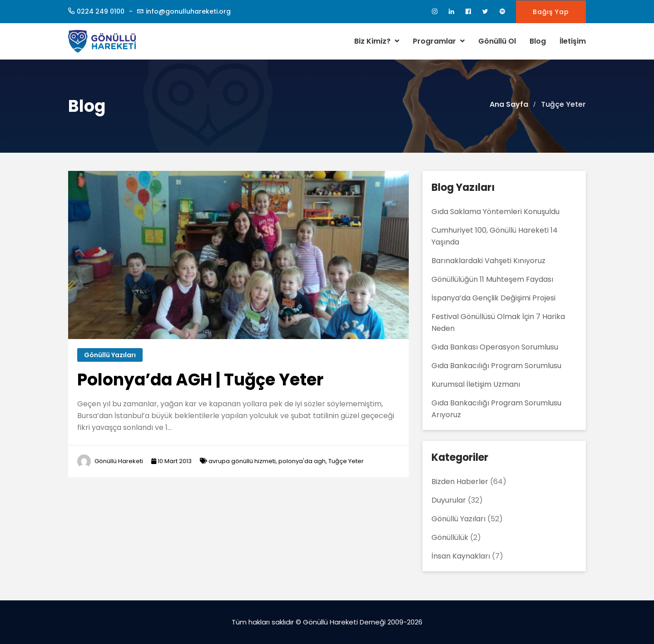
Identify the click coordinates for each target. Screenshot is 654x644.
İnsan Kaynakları (461, 556)
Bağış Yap (551, 12)
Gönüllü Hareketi (119, 461)
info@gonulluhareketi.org (188, 11)
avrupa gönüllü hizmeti (242, 461)
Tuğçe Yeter (346, 461)
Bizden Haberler (460, 482)
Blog (538, 41)
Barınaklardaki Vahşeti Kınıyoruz (488, 261)
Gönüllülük (450, 537)
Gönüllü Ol (497, 41)
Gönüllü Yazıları (110, 355)
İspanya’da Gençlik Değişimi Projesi (493, 298)
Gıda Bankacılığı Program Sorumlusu (496, 366)
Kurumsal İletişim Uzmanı (476, 384)
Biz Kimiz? (377, 41)
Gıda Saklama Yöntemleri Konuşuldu (495, 212)
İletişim (573, 41)
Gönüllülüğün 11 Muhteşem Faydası (492, 279)
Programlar (439, 41)
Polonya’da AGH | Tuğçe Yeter (200, 380)
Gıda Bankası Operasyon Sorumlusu (495, 347)
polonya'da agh (302, 461)
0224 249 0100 (101, 11)
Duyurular (449, 500)
